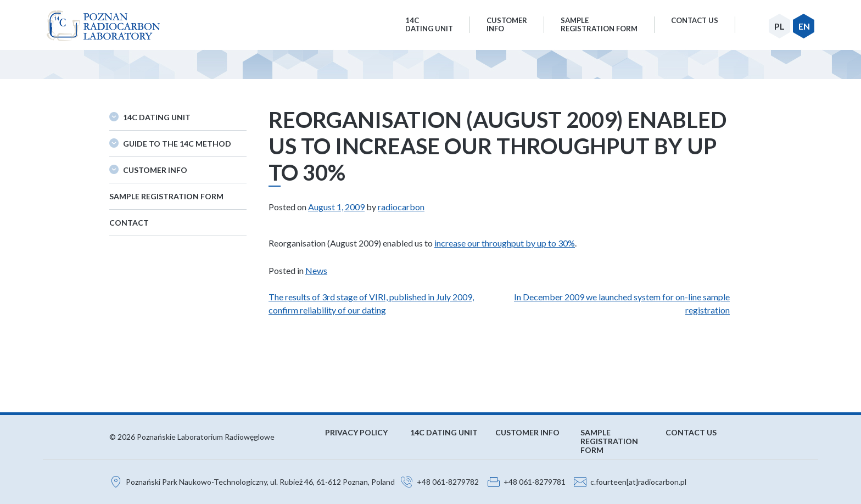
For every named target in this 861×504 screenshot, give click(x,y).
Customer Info (155, 170)
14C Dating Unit (157, 117)
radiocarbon (401, 207)
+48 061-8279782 (448, 482)
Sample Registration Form (166, 196)
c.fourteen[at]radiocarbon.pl (638, 482)
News (316, 270)
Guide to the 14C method (177, 144)
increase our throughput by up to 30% (505, 243)
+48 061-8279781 (535, 482)
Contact (129, 223)
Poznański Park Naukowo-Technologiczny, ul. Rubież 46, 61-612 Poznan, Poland (260, 482)
